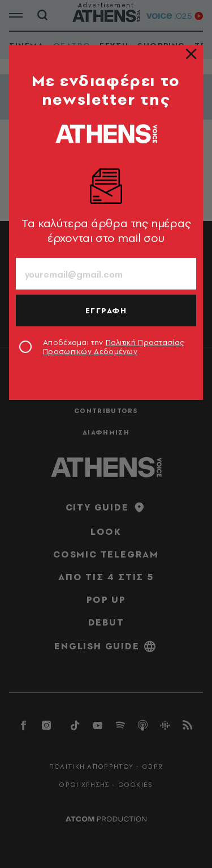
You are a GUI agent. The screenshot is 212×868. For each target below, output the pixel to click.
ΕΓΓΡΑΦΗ (106, 310)
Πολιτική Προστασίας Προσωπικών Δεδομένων (113, 347)
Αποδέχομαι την (113, 347)
